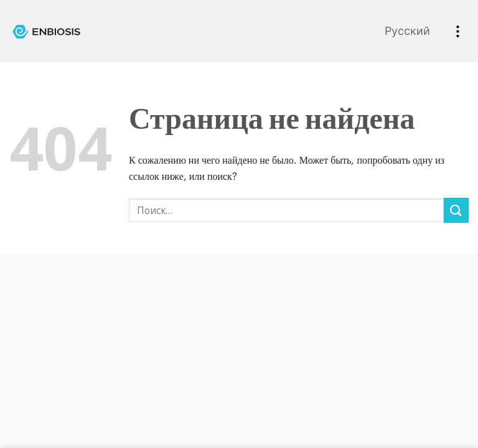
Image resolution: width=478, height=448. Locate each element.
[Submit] (456, 210)
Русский (407, 31)
